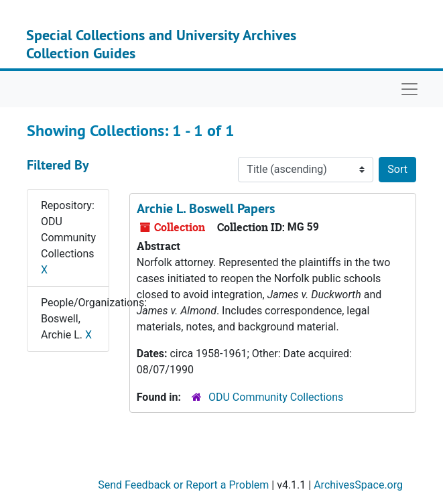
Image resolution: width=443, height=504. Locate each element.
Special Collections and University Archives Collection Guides (161, 44)
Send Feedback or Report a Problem (183, 485)
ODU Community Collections (276, 397)
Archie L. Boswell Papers (206, 208)
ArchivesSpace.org (358, 485)
